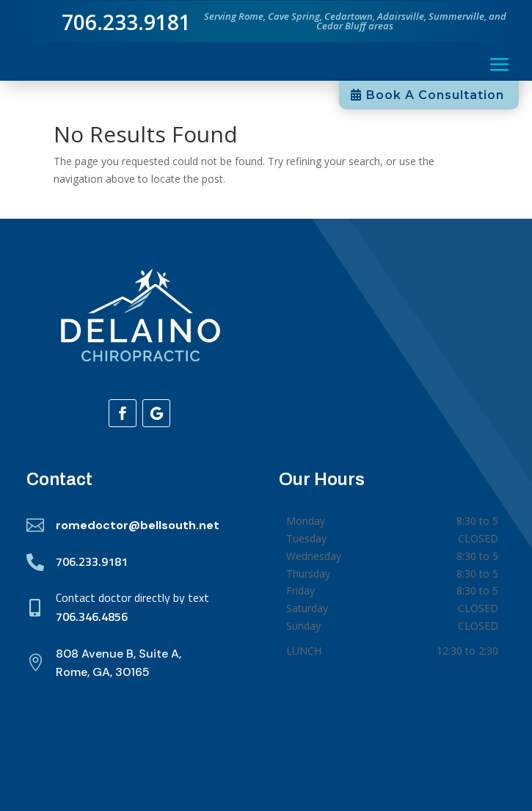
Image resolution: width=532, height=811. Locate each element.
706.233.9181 (92, 561)
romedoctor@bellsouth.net (138, 525)
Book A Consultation (435, 95)
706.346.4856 (92, 617)
